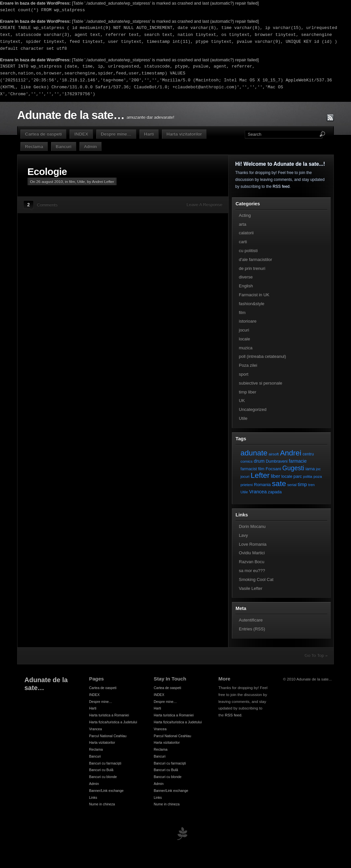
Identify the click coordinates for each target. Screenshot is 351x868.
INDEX (81, 134)
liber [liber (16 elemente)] (275, 476)
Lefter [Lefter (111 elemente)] (260, 475)
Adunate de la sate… (71, 115)
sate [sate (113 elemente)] (279, 483)
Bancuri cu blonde (103, 777)
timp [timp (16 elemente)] (303, 484)
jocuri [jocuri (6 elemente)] (245, 477)
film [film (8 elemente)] (261, 469)
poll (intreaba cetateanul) (262, 356)
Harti (149, 134)
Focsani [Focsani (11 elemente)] (273, 469)
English (246, 286)
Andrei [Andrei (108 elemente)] (291, 453)
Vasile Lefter (251, 588)
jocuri (244, 330)
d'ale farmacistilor (255, 260)
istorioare (248, 321)
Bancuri (64, 146)
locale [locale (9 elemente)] (287, 476)
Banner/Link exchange (106, 791)
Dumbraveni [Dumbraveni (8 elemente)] (277, 461)
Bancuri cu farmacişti (105, 763)
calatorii (246, 233)
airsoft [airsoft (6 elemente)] (274, 454)
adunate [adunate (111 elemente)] (254, 453)
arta (242, 224)
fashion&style (252, 304)
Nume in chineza (102, 804)
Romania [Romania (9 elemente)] (262, 485)
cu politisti (248, 251)
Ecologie (47, 172)
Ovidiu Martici (252, 553)
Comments (47, 205)
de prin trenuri (252, 268)
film (72, 181)
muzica (246, 348)
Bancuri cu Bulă (101, 770)
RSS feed (281, 187)
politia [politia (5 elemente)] (308, 477)
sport (244, 374)
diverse (246, 277)
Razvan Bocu (252, 562)
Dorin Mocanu (252, 526)
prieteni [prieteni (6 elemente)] (247, 485)
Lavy (243, 535)
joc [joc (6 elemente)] (318, 469)
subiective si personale (261, 383)
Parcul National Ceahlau (108, 736)
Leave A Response (205, 204)
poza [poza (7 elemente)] (318, 476)
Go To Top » (316, 655)
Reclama (34, 146)
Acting (245, 215)
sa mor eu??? (252, 571)
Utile (81, 181)
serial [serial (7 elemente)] (292, 485)
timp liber (248, 392)
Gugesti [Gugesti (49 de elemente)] (293, 468)
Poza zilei (248, 365)
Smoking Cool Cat (256, 579)
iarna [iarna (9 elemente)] (310, 469)
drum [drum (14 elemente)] (259, 461)
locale (244, 339)
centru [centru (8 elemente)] (308, 454)
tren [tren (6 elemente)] (311, 485)
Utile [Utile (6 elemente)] (244, 492)
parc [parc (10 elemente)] (298, 476)
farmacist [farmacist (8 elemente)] (249, 469)
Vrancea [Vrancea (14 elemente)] (258, 492)
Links (93, 797)
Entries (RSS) (252, 629)
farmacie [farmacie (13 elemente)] (298, 461)
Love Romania (253, 544)
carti (243, 242)
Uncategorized (253, 409)
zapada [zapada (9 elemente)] (275, 492)
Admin (91, 146)
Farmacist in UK (254, 295)
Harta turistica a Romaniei (109, 715)
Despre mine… (116, 134)
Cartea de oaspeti (43, 134)
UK (242, 401)
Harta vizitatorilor (184, 134)
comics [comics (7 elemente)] (247, 461)
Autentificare (251, 620)
